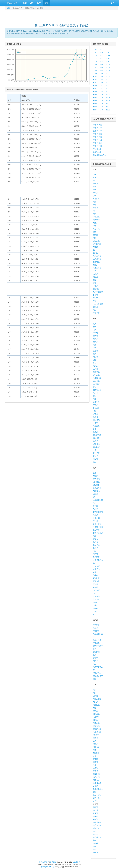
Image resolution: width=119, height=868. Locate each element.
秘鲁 (95, 572)
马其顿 (96, 417)
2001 (108, 71)
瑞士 (95, 345)
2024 (95, 50)
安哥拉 (96, 696)
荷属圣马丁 (97, 488)
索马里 (96, 834)
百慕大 (96, 539)
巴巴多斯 (96, 590)
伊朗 (95, 301)
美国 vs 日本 (98, 131)
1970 (95, 104)
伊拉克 (96, 298)
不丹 (95, 271)
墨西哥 (96, 554)
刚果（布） (97, 780)
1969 (101, 104)
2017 (101, 56)
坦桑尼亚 (96, 723)
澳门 (95, 181)
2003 (95, 71)
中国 (95, 175)
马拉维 (96, 843)
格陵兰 (96, 548)
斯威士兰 (96, 828)
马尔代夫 (96, 229)
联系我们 (53, 862)
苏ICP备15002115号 (47, 867)
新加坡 (96, 184)
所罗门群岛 (97, 673)
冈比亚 (96, 807)
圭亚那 (96, 521)
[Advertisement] (61, 16)
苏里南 (96, 575)
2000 (95, 74)
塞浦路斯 (96, 447)
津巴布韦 (96, 777)
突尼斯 (96, 816)
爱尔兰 (96, 456)
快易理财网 (13, 3)
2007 (108, 65)
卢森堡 (96, 414)
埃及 (95, 693)
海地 (95, 551)
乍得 (95, 765)
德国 (95, 327)
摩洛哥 (96, 762)
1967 (95, 107)
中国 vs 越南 (98, 143)
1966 (101, 107)
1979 (95, 95)
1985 (95, 89)
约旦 (95, 238)
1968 (108, 104)
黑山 (95, 399)
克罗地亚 (96, 381)
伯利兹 (96, 542)
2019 (108, 53)
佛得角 (96, 711)
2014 (101, 59)
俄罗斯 (96, 366)
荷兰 (95, 396)
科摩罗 (96, 786)
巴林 (95, 310)
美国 (95, 473)
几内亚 (96, 741)
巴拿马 (96, 605)
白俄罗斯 (96, 402)
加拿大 (96, 476)
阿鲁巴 (96, 602)
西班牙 (96, 339)
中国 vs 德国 (98, 134)
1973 (95, 101)
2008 (101, 65)
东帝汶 (96, 277)
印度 (95, 226)
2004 (108, 68)
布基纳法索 (97, 729)
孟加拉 (96, 235)
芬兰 (95, 387)
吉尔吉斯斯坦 (98, 304)
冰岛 (95, 348)
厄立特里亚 (97, 837)
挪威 (95, 411)
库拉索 (96, 584)
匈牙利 (96, 357)
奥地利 (96, 351)
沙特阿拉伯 (97, 244)
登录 (112, 3)
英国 (95, 324)
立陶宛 (96, 423)
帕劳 (95, 655)
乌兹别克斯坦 (98, 292)
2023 (101, 50)
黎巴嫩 (96, 247)
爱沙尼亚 (96, 453)
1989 (108, 83)
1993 (101, 80)
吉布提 (96, 738)
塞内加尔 (96, 798)
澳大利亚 (96, 625)
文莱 (95, 283)
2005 (101, 68)
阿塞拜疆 (96, 289)
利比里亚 (96, 714)
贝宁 (95, 750)
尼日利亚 (96, 753)
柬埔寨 (96, 208)
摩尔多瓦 (96, 420)
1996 (101, 77)
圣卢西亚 (96, 557)
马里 (95, 846)
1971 (108, 101)
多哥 (95, 756)
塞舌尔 (96, 744)
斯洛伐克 (96, 444)
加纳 (95, 708)
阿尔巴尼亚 (97, 435)
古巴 (95, 614)
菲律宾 (96, 193)
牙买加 (96, 506)
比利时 (96, 333)
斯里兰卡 (96, 220)
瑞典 (95, 462)
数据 (46, 3)
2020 (101, 53)
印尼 (95, 205)
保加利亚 (96, 372)
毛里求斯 (96, 717)
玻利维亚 (96, 482)
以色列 (96, 274)
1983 (108, 89)
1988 (95, 86)
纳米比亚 (96, 705)
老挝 (95, 211)
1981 (101, 92)
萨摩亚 (96, 658)
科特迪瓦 (96, 819)
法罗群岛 (96, 426)
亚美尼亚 (96, 313)
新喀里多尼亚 (98, 676)
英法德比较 (97, 152)
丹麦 (95, 429)
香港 (95, 178)
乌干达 (96, 852)
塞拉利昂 (96, 735)
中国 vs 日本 (98, 128)
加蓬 (95, 840)
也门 (95, 250)
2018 (95, 56)
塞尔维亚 (96, 438)
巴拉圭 (96, 494)
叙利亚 (96, 253)
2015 (95, 59)
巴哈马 (96, 611)
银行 (32, 3)
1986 (108, 86)
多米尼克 (96, 518)
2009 (95, 65)
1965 (108, 107)
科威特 (96, 295)
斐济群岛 (96, 643)
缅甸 (95, 214)
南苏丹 (96, 810)
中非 (95, 831)
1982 (95, 92)
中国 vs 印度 (98, 140)
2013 (108, 59)
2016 (108, 56)
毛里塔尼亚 (97, 732)
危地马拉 (96, 587)
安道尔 (96, 405)
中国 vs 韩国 (98, 146)
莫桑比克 (96, 774)
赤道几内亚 (97, 822)
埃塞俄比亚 (97, 783)
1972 (101, 101)
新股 (25, 3)
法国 (95, 330)
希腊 (95, 363)
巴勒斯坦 (96, 241)
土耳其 (96, 369)
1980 (108, 92)
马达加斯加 (97, 795)
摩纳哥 (96, 459)
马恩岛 (96, 432)
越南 (95, 202)
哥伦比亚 (96, 578)
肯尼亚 (96, 813)
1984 (101, 89)
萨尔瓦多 (96, 599)
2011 (101, 62)
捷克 (95, 354)
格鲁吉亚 (96, 262)
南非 (95, 690)
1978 (101, 95)
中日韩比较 (97, 149)
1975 (101, 98)
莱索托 (96, 771)
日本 (95, 187)
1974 (108, 98)
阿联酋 (96, 307)
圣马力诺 (96, 384)
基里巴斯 (96, 631)
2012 (95, 62)
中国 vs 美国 (98, 125)
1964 (95, 110)
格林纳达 (96, 545)
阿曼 (95, 280)
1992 (108, 80)
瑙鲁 (95, 679)
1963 (101, 110)
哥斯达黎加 (97, 524)
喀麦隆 (96, 759)
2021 (95, 53)
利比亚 (96, 720)
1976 (95, 98)
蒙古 (95, 232)
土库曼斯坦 (97, 259)
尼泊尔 (96, 223)
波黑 (95, 450)
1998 (108, 74)
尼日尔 (96, 702)
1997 (95, 77)
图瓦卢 (96, 661)
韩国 (95, 196)
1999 (101, 74)
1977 (108, 95)
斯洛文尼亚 (97, 378)
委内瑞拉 (96, 479)
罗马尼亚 (96, 375)
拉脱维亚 (96, 408)
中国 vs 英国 (98, 137)
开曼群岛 (96, 596)
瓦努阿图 (96, 652)
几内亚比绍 (97, 825)
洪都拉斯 (96, 566)
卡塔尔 (96, 286)
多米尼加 (96, 569)
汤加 (95, 664)
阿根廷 (96, 608)
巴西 (95, 593)
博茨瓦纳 (96, 726)
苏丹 (95, 849)
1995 (108, 77)
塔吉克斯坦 (97, 268)
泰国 (95, 190)
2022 (108, 50)
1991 (95, 83)
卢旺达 (96, 801)
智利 (95, 497)
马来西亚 (96, 199)
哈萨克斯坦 (97, 256)
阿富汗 (96, 265)
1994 (95, 80)
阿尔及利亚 (97, 699)
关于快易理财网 (44, 862)
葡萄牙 (96, 342)
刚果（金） (97, 747)
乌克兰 (96, 441)
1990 (101, 83)
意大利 (96, 336)
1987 (101, 86)
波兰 (95, 360)
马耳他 (96, 393)
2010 (108, 62)
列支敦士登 (97, 390)
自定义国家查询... (99, 155)
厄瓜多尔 (96, 581)
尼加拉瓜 (96, 491)
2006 (95, 68)
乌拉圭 (96, 509)
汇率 (39, 3)
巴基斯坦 (96, 217)
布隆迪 (96, 768)
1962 (108, 110)
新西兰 (96, 628)
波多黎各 (96, 485)
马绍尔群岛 (97, 640)
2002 (101, 71)
